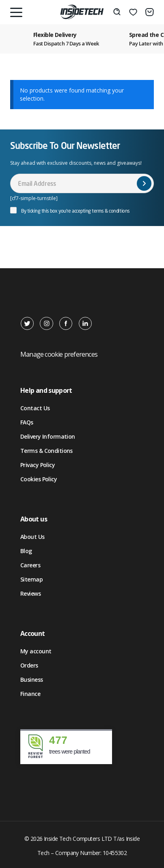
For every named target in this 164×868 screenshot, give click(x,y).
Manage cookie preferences (59, 354)
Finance (30, 694)
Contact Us (35, 408)
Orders (29, 665)
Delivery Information (48, 436)
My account (36, 651)
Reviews (30, 593)
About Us (32, 537)
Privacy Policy (38, 465)
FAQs (27, 422)
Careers (30, 565)
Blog (26, 551)
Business (32, 680)
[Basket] (150, 12)
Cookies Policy (39, 479)
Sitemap (31, 579)
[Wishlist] (133, 12)
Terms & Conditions (46, 451)
